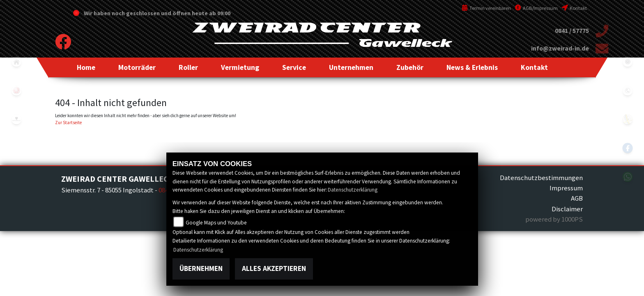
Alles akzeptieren (274, 268)
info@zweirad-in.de (560, 48)
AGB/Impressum (536, 8)
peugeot (16, 119)
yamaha (16, 90)
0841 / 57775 (572, 31)
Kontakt (574, 8)
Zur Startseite (68, 123)
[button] (137, 67)
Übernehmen (201, 268)
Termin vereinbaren (486, 8)
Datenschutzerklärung (353, 190)
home (16, 62)
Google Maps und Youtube (216, 223)
